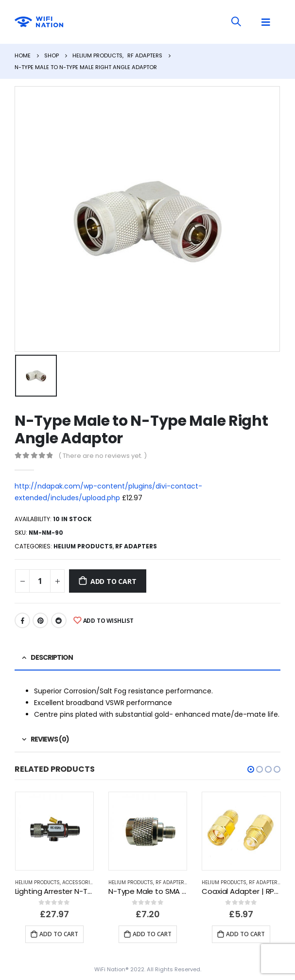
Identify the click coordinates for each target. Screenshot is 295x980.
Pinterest (40, 620)
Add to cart (113, 581)
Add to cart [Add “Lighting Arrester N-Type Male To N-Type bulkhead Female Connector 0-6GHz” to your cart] (59, 934)
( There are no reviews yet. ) (103, 456)
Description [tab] (52, 657)
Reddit (59, 620)
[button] (251, 769)
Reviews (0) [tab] (50, 739)
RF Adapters (136, 546)
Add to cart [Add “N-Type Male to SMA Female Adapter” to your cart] (152, 934)
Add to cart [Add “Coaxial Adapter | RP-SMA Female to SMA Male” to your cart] (245, 934)
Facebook (22, 620)
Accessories (79, 882)
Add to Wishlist (108, 621)
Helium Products (83, 546)
